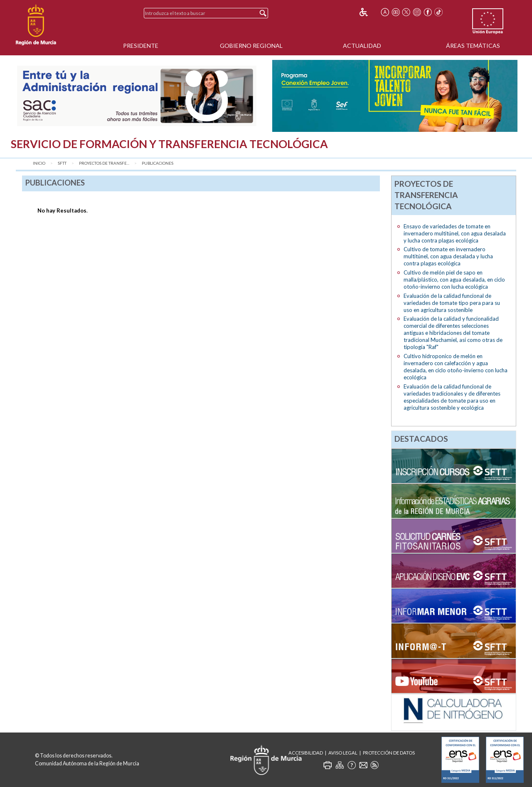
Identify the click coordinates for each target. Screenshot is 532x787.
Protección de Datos (389, 753)
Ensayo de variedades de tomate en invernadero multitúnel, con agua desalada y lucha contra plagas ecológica (455, 233)
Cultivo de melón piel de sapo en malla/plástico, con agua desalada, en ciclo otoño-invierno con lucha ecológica (454, 280)
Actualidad (362, 46)
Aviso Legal (343, 753)
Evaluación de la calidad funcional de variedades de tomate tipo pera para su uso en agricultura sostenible (452, 303)
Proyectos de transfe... (104, 163)
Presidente (141, 46)
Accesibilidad (306, 753)
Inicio (39, 163)
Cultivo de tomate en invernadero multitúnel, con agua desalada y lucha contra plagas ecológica (448, 256)
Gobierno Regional (251, 46)
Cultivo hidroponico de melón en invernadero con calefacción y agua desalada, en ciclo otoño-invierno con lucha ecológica (456, 367)
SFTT (62, 163)
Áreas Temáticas (473, 46)
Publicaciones (158, 163)
